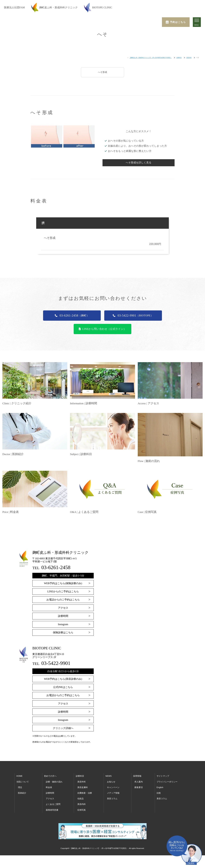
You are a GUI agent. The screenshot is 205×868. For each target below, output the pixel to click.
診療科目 (80, 776)
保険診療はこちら (63, 632)
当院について (23, 781)
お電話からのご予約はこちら (63, 599)
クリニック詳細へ (63, 728)
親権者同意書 (52, 809)
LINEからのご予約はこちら (63, 591)
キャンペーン (113, 787)
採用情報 (137, 776)
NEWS (109, 776)
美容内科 (82, 804)
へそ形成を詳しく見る (139, 162)
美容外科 (82, 781)
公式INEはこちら (63, 687)
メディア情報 (113, 793)
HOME (19, 776)
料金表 (49, 787)
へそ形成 (102, 72)
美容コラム (112, 798)
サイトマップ (163, 776)
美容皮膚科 (83, 787)
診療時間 (63, 616)
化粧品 (80, 798)
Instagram (63, 624)
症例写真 (82, 809)
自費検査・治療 (85, 793)
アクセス (63, 607)
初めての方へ (50, 776)
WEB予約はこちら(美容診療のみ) (63, 679)
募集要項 (139, 787)
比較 (159, 793)
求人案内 (139, 781)
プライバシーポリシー (167, 781)
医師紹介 (22, 793)
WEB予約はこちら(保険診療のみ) (63, 583)
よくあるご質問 (53, 804)
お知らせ (111, 781)
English (160, 787)
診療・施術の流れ (54, 781)
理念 (20, 787)
